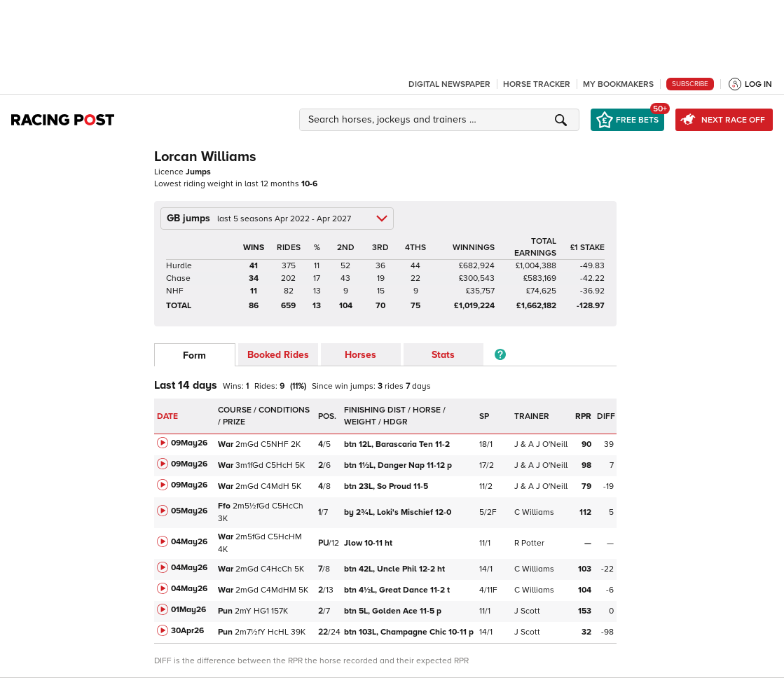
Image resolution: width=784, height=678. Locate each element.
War (226, 444)
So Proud (387, 486)
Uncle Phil (394, 569)
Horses (360, 355)
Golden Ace (393, 611)
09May (189, 443)
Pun (225, 611)
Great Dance (397, 590)
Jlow (368, 543)
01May (188, 610)
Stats (443, 355)
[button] (441, 120)
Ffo (224, 506)
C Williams (534, 512)
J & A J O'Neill (541, 444)
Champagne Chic (409, 632)
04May (189, 542)
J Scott (527, 611)
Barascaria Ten (398, 444)
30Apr (187, 631)
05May (189, 511)
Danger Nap (398, 465)
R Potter (529, 543)
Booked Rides (278, 355)
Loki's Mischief (399, 512)
